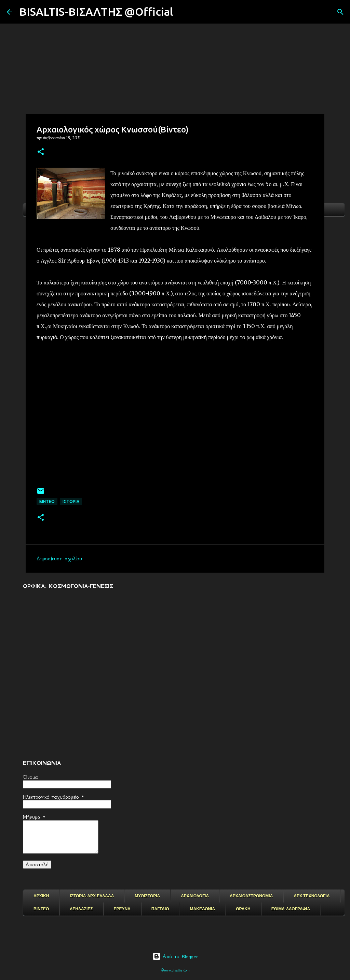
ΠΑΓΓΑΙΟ (160, 909)
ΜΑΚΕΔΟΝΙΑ (203, 909)
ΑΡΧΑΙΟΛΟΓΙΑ (195, 896)
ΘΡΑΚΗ (243, 909)
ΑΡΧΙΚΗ (41, 896)
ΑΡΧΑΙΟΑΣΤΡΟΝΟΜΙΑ (251, 896)
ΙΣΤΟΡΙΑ (71, 501)
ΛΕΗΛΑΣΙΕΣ (81, 909)
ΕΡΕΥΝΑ (122, 909)
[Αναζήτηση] (183, 12)
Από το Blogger (175, 956)
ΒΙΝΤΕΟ (47, 501)
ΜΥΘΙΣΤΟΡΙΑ (147, 896)
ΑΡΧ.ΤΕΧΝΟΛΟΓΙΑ (312, 896)
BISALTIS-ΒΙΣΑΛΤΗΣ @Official (96, 12)
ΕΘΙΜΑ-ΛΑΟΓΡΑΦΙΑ (291, 909)
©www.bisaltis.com (175, 970)
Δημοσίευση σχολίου (59, 559)
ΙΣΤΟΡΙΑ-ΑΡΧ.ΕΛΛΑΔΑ (92, 896)
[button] (41, 152)
